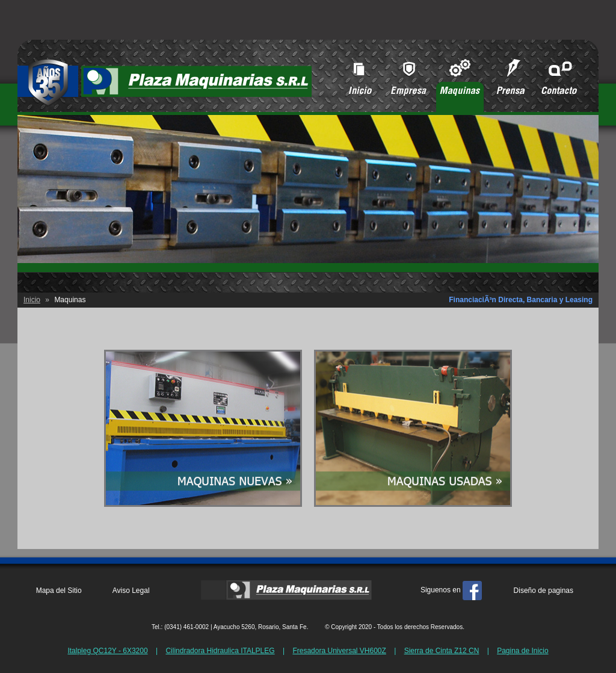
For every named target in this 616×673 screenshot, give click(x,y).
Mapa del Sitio (59, 591)
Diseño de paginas (544, 591)
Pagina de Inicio (522, 651)
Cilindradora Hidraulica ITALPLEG (220, 651)
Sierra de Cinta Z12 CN (442, 651)
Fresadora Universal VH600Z (339, 651)
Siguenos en (451, 590)
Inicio (32, 300)
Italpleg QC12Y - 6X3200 (107, 651)
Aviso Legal (131, 591)
